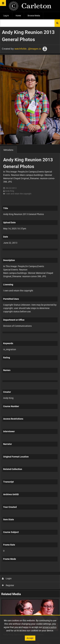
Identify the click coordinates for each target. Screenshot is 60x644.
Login (7, 578)
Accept (30, 638)
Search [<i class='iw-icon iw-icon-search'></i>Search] (57, 23)
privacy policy (50, 627)
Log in (6, 16)
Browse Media (34, 16)
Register (8, 585)
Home (18, 16)
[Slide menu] (3, 3)
